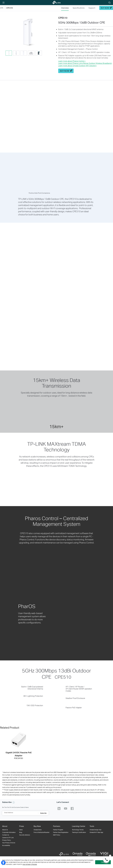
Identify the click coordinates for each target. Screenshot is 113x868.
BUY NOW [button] (105, 8)
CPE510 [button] (9, 8)
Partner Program (58, 830)
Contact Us (6, 835)
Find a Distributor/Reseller (42, 832)
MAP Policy (57, 835)
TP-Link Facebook (72, 809)
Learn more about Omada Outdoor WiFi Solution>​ (77, 66)
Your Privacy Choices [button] (9, 843)
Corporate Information (9, 832)
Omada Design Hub (95, 830)
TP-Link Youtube (66, 809)
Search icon (109, 3)
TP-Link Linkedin (59, 809)
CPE (2, 8)
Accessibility (6, 845)
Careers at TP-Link (8, 838)
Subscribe (43, 813)
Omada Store (38, 830)
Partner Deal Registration (61, 832)
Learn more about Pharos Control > (72, 61)
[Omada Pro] (91, 854)
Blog (21, 832)
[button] (27, 32)
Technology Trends (78, 830)
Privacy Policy (7, 840)
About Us (5, 830)
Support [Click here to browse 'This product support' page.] (92, 8)
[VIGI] (104, 854)
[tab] (9, 53)
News (21, 830)
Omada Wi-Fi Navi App (96, 832)
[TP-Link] (64, 854)
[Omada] (77, 854)
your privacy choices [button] (30, 864)
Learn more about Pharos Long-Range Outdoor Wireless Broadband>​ (85, 63)
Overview (65, 8)
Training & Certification (79, 832)
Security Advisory (25, 835)
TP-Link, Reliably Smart (55, 3)
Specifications (79, 8)
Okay (103, 862)
